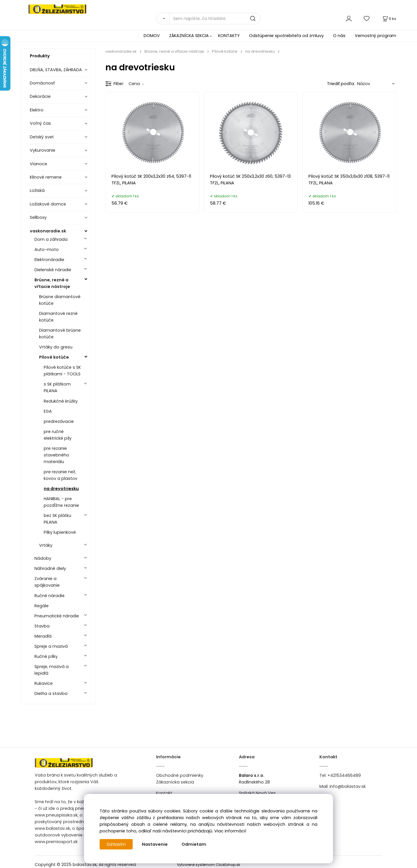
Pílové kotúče (54, 357)
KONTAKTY (229, 36)
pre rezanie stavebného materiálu (56, 455)
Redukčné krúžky (61, 401)
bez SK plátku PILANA (57, 519)
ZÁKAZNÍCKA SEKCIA (189, 36)
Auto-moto (47, 249)
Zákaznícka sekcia (175, 782)
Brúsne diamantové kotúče (60, 300)
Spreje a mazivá (51, 646)
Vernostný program (375, 36)
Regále (42, 606)
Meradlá (43, 636)
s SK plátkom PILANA (57, 387)
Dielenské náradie (53, 270)
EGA (48, 411)
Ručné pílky (46, 656)
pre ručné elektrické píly (58, 435)
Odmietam (194, 844)
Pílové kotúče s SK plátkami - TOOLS (62, 371)
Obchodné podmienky (180, 775)
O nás (339, 36)
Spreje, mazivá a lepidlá (52, 670)
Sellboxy (38, 217)
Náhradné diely (50, 568)
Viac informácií (230, 831)
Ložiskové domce (48, 204)
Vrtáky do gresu (56, 347)
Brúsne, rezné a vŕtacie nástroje (52, 283)
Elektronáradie (49, 260)
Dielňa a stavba (51, 693)
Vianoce (39, 164)
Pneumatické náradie (57, 616)
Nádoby (43, 558)
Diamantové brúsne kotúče (60, 334)
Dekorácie (40, 96)
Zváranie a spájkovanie (47, 582)
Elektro (37, 110)
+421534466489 (344, 775)
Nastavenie (155, 844)
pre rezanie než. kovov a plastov (61, 475)
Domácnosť (42, 83)
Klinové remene (46, 177)
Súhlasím (116, 844)
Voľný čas (40, 123)
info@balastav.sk (348, 786)
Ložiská (37, 190)
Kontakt (164, 793)
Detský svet (42, 137)
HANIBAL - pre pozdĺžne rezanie (61, 502)
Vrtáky (46, 545)
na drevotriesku (61, 489)
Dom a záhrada (51, 239)
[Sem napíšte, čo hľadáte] (215, 19)
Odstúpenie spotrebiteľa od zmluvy (286, 36)
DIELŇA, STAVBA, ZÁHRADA (56, 70)
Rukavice (44, 683)
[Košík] (389, 19)
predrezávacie (59, 421)
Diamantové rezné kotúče (58, 317)
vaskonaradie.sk (48, 231)
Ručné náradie (50, 596)
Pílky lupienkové (60, 532)
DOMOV (152, 36)
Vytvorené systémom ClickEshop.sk (209, 865)
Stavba (42, 626)
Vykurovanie (43, 150)
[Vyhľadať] (163, 19)
